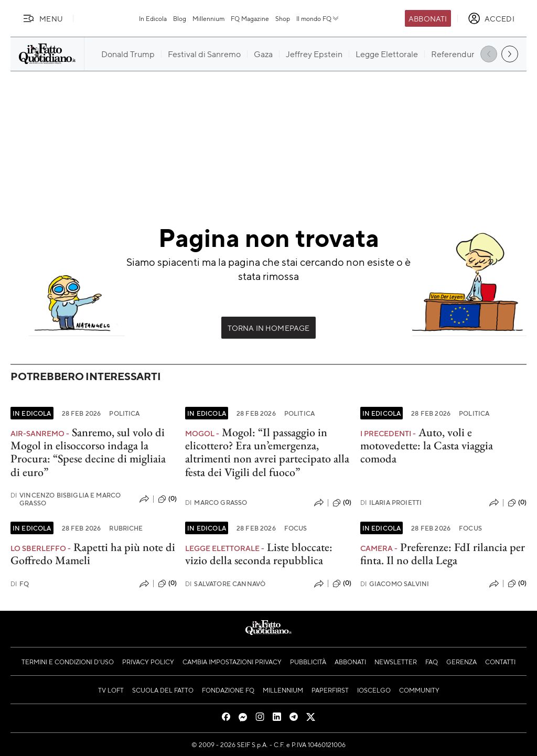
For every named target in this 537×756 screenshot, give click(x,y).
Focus (296, 528)
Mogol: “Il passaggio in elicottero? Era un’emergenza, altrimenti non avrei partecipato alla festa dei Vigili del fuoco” (267, 452)
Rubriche (126, 528)
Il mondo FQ (318, 18)
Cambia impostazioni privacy (232, 662)
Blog (180, 18)
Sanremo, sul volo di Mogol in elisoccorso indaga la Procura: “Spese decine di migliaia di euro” (88, 452)
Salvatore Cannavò (225, 584)
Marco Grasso (216, 503)
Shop (283, 18)
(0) (167, 499)
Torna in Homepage (269, 328)
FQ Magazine (250, 18)
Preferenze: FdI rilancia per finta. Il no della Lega (443, 554)
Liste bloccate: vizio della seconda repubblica (259, 554)
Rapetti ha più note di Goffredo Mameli (93, 554)
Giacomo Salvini (395, 584)
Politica (124, 413)
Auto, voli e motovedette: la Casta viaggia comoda (427, 446)
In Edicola (153, 18)
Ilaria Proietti (391, 503)
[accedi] (491, 18)
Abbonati (428, 18)
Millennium (208, 18)
